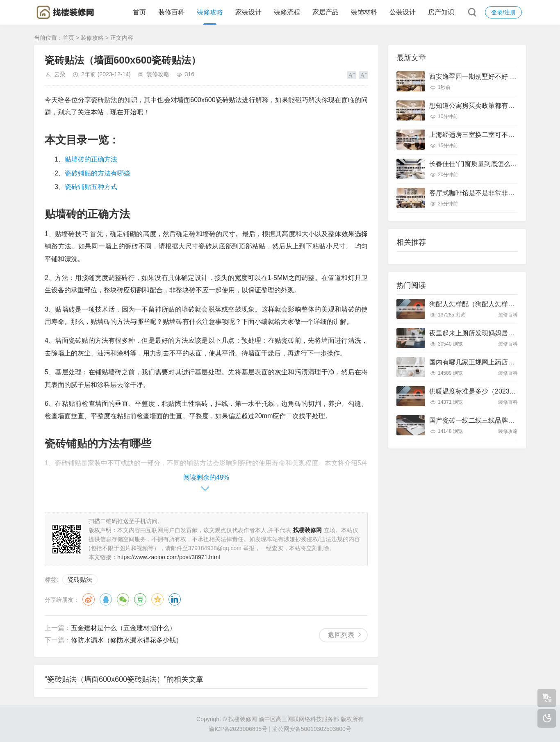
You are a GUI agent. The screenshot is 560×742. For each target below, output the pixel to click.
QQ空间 (157, 599)
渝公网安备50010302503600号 (312, 729)
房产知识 (441, 12)
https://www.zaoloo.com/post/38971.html (169, 557)
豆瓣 (140, 599)
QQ (106, 599)
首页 (139, 12)
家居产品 (326, 12)
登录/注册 (503, 12)
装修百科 (171, 12)
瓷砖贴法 (80, 579)
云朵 (60, 74)
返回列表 (341, 635)
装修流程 (287, 12)
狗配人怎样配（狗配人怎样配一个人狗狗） (492, 304)
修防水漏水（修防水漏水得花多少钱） (127, 640)
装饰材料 (364, 12)
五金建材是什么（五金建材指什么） (123, 628)
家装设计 (248, 12)
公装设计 (403, 12)
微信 (123, 599)
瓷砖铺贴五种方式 (91, 187)
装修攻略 (210, 12)
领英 (175, 599)
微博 (89, 599)
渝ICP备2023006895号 (238, 729)
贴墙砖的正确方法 (91, 159)
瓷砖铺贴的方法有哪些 (98, 173)
